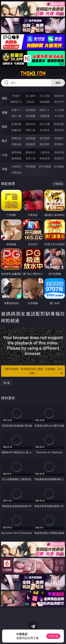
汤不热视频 (45, 166)
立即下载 (53, 636)
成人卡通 (45, 124)
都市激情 (16, 152)
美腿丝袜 (16, 144)
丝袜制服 (30, 116)
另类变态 (59, 130)
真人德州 (30, 96)
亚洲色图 (30, 138)
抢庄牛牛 (59, 102)
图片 (5, 141)
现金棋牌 (45, 102)
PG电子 (16, 96)
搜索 (58, 83)
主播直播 (45, 116)
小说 (5, 155)
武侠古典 (59, 152)
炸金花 (30, 102)
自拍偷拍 (30, 110)
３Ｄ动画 (59, 110)
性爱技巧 (59, 158)
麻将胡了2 (16, 102)
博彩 (5, 98)
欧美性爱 (59, 124)
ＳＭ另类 (59, 116)
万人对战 (45, 96)
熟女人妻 (16, 116)
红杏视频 (59, 166)
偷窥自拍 (16, 138)
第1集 (7, 383)
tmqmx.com (33, 74)
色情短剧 (16, 172)
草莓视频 (30, 166)
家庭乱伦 (30, 152)
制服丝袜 (16, 130)
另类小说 (30, 158)
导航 (5, 169)
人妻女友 (45, 152)
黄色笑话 (45, 158)
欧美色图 (45, 138)
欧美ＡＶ (45, 110)
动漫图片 (59, 138)
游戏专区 (59, 96)
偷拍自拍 (30, 124)
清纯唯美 (30, 144)
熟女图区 (45, 144)
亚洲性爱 (16, 124)
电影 (5, 127)
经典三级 (30, 130)
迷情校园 (16, 158)
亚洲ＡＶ (16, 110)
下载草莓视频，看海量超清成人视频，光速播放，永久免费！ (33, 371)
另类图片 (59, 144)
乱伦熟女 (45, 130)
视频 (5, 112)
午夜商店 (16, 166)
